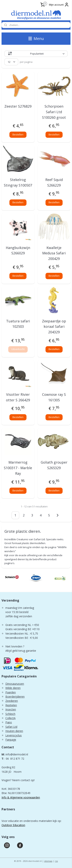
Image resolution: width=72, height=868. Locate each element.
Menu (36, 39)
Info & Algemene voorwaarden (21, 797)
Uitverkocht (18, 349)
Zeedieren (12, 701)
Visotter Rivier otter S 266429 (18, 397)
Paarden (11, 692)
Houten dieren (14, 731)
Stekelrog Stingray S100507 (18, 182)
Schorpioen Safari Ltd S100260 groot (54, 112)
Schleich (10, 714)
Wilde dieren (13, 688)
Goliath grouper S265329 (54, 465)
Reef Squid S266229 (54, 182)
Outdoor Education (13, 825)
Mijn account (59, 5)
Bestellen (18, 134)
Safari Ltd (11, 727)
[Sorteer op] (36, 54)
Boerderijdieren (15, 697)
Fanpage (11, 740)
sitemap (48, 861)
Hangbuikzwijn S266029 (18, 250)
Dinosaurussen (15, 684)
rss (56, 861)
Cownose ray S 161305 (54, 397)
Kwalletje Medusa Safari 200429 (54, 253)
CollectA (10, 718)
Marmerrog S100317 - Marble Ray (18, 468)
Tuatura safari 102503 (18, 324)
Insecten (11, 709)
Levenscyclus (14, 735)
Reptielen (11, 705)
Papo (9, 722)
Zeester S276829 (18, 106)
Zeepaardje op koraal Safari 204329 (54, 327)
